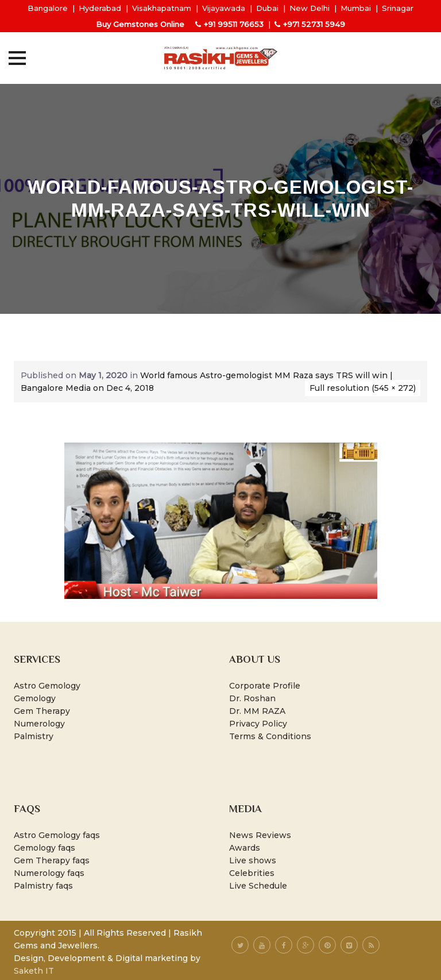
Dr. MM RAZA (257, 711)
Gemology (35, 698)
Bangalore (48, 8)
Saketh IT (34, 971)
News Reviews (260, 835)
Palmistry (34, 736)
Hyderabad (100, 8)
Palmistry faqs (43, 886)
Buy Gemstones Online (140, 24)
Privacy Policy (258, 724)
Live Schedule (258, 886)
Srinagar (398, 8)
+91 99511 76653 (234, 24)
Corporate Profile (265, 686)
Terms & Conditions (270, 736)
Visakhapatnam (162, 8)
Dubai (267, 8)
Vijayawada (224, 8)
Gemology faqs (45, 848)
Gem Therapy (42, 711)
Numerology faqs (49, 873)
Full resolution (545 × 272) (363, 388)
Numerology (39, 724)
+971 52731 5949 (314, 24)
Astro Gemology (47, 686)
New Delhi (310, 8)
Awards (245, 848)
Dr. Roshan (252, 698)
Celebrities (252, 873)
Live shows (253, 860)
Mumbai (356, 8)
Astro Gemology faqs (57, 835)
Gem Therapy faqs (52, 860)
